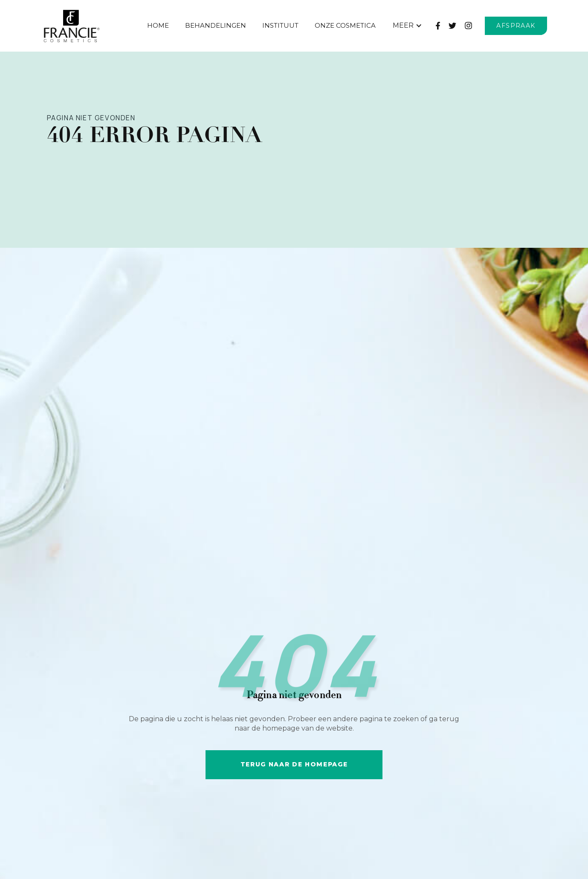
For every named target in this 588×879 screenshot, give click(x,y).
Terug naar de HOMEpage (294, 764)
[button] (407, 26)
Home (158, 25)
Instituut (280, 25)
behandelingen (216, 25)
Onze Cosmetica (345, 25)
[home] (90, 26)
